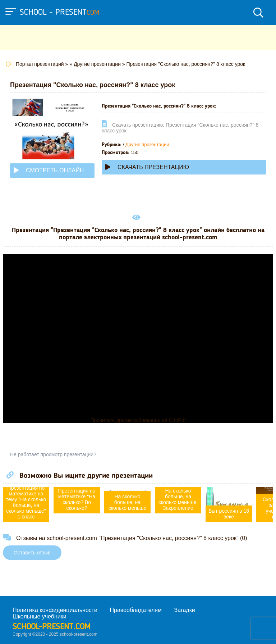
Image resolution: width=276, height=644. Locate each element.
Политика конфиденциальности (55, 610)
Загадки (184, 610)
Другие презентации (147, 144)
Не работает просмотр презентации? (53, 454)
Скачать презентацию (147, 167)
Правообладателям (136, 610)
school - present (59, 13)
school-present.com (52, 627)
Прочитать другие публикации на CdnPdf (138, 420)
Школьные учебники (40, 616)
